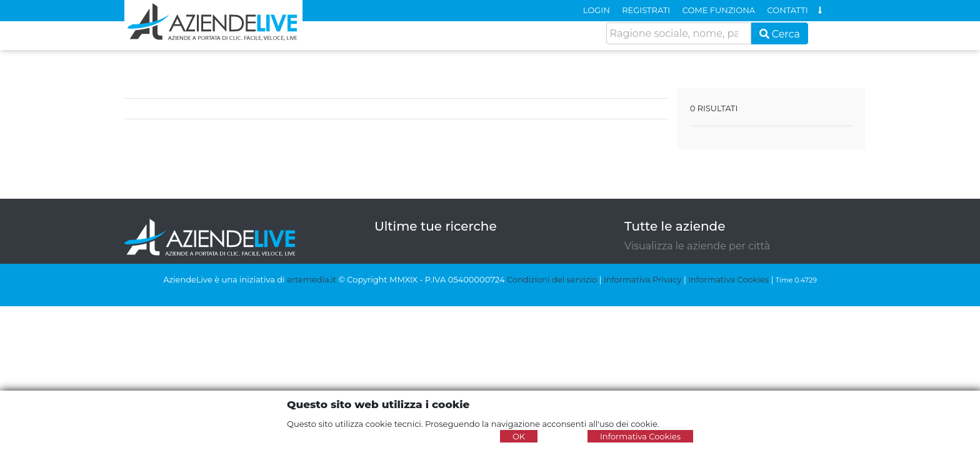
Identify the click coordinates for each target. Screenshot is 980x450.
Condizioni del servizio (552, 279)
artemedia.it (312, 279)
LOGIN (597, 10)
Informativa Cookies (728, 279)
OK (519, 436)
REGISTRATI (646, 10)
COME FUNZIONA (719, 10)
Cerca (780, 34)
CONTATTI (788, 10)
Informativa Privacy (643, 279)
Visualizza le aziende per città (697, 246)
